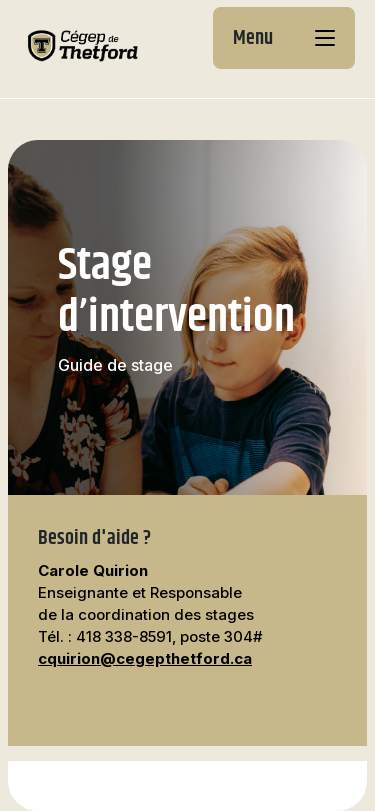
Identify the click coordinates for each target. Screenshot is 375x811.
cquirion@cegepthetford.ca (145, 658)
